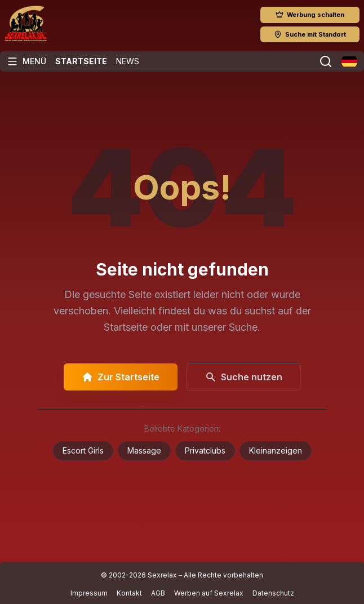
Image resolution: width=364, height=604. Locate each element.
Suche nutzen (244, 377)
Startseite (81, 61)
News (128, 61)
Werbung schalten (310, 15)
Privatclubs (205, 450)
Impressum (89, 593)
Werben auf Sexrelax (209, 593)
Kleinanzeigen (276, 450)
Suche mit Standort (310, 34)
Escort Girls (83, 450)
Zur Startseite (121, 377)
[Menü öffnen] (26, 61)
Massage (144, 450)
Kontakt (129, 593)
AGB (158, 593)
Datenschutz (273, 593)
